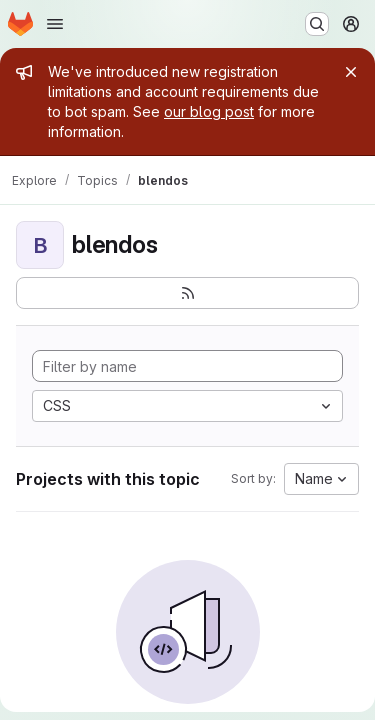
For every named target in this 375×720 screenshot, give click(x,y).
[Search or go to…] (317, 24)
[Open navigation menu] (55, 24)
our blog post (209, 111)
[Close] (351, 72)
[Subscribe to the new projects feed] (187, 293)
